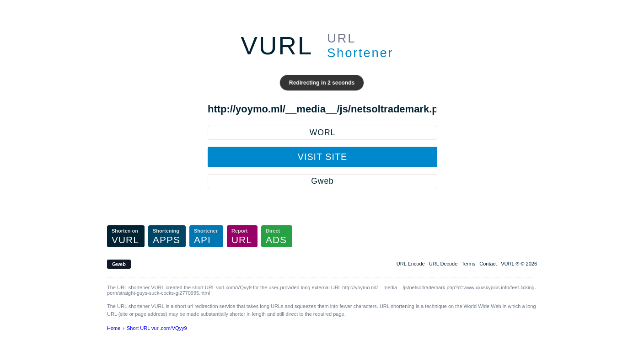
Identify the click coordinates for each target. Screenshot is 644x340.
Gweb (322, 181)
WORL (322, 133)
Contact (488, 264)
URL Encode (411, 264)
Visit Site (322, 157)
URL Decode (443, 264)
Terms (468, 264)
